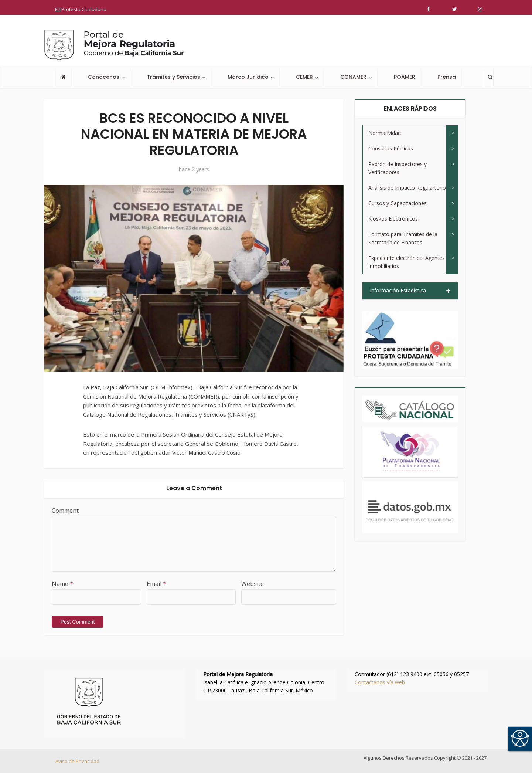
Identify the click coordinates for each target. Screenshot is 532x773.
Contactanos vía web (380, 682)
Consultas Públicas (391, 148)
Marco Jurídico (248, 77)
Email (156, 584)
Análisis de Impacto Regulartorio (407, 188)
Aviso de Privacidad (77, 761)
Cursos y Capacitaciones (398, 203)
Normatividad (385, 133)
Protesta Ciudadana (81, 9)
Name (62, 584)
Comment (65, 511)
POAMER (405, 77)
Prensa (447, 77)
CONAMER (353, 77)
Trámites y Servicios (173, 77)
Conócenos (104, 77)
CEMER (304, 77)
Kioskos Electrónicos (393, 219)
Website (253, 584)
